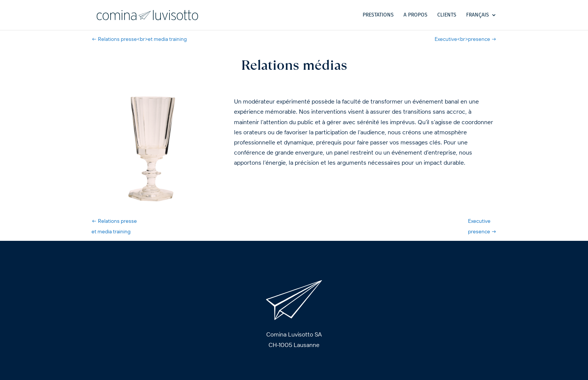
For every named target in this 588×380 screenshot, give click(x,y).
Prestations (378, 15)
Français (478, 15)
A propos (415, 15)
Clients (447, 15)
